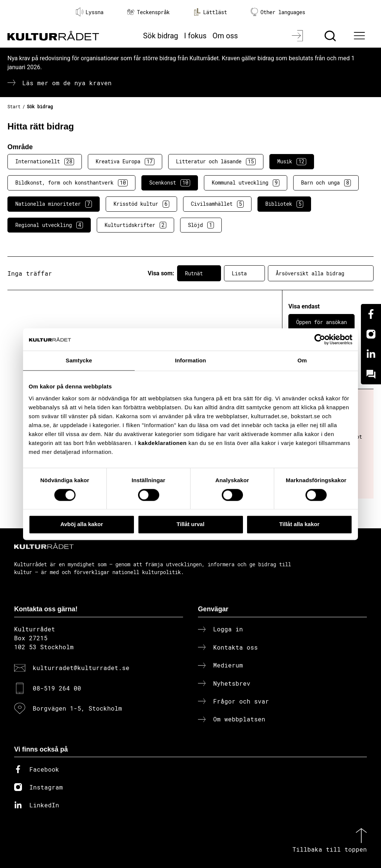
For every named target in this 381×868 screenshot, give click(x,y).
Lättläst (210, 12)
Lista (244, 273)
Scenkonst (170, 183)
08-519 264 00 (57, 688)
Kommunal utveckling (246, 183)
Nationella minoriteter (54, 204)
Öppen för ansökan (321, 322)
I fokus (195, 36)
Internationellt (45, 161)
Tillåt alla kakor (299, 524)
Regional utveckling (49, 225)
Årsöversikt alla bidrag (321, 273)
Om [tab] (302, 360)
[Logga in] (298, 36)
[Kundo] (371, 374)
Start (14, 106)
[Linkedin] (371, 354)
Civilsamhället (217, 204)
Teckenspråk (148, 12)
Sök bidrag (161, 36)
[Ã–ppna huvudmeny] (361, 36)
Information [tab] (190, 360)
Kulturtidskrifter (135, 225)
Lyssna (90, 12)
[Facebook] (371, 314)
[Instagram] (371, 334)
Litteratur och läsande (216, 161)
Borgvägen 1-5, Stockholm (77, 708)
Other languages (278, 12)
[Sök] (331, 36)
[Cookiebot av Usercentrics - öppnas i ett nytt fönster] (320, 339)
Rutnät (199, 273)
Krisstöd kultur (141, 204)
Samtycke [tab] (79, 360)
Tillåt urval (191, 524)
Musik (292, 161)
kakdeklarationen (162, 443)
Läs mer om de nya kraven (67, 83)
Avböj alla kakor (82, 524)
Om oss (225, 36)
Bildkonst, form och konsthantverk (71, 183)
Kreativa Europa (125, 161)
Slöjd (201, 225)
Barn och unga (326, 183)
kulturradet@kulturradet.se (81, 668)
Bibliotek (284, 204)
